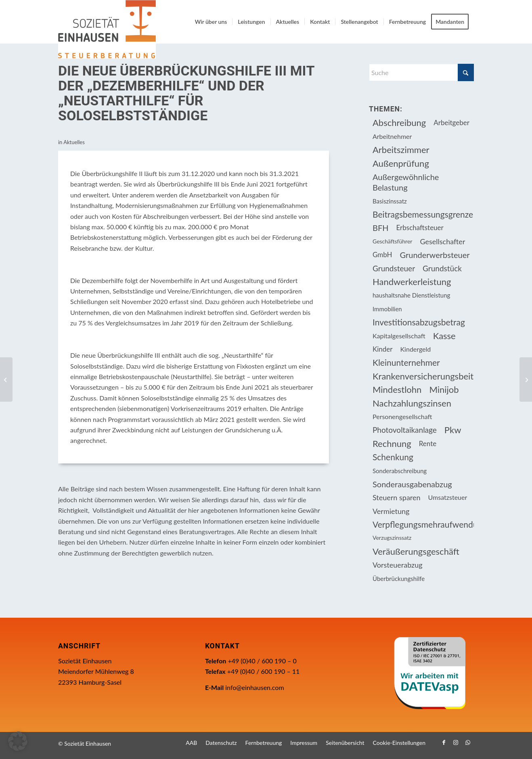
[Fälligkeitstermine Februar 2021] (526, 379)
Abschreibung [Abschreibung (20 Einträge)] (399, 123)
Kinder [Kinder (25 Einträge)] (383, 349)
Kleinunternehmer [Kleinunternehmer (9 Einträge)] (406, 362)
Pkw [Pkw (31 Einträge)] (453, 430)
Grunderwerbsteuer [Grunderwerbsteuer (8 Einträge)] (435, 255)
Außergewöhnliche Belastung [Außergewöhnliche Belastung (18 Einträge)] (406, 182)
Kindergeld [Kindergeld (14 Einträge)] (416, 349)
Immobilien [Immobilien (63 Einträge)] (387, 309)
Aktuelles (74, 142)
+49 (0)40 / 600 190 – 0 (262, 661)
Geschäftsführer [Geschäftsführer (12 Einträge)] (392, 241)
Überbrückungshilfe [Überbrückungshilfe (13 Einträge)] (399, 579)
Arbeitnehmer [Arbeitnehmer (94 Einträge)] (392, 136)
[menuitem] (211, 22)
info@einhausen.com (254, 687)
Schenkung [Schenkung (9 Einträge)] (393, 457)
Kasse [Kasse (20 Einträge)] (444, 336)
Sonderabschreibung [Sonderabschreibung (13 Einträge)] (400, 471)
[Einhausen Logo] (107, 29)
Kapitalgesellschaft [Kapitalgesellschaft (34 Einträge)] (399, 336)
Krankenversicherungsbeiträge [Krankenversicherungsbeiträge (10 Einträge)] (423, 376)
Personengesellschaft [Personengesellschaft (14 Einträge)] (402, 416)
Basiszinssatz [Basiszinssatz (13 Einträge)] (390, 201)
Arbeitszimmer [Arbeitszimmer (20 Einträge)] (401, 150)
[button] (18, 741)
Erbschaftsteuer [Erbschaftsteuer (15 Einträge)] (420, 227)
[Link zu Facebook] (444, 742)
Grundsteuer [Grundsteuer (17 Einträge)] (394, 268)
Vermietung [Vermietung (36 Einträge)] (391, 511)
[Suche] (421, 72)
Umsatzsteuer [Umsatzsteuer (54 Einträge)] (448, 497)
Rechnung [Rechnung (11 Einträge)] (392, 443)
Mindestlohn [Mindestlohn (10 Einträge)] (397, 389)
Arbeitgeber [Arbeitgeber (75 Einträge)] (451, 123)
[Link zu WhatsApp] (468, 742)
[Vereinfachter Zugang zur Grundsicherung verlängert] (6, 379)
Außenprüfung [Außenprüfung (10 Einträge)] (401, 163)
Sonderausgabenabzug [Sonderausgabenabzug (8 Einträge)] (412, 484)
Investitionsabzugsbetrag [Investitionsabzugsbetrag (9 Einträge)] (419, 322)
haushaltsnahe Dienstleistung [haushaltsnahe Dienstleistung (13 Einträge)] (411, 295)
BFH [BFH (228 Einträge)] (381, 228)
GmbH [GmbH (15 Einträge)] (382, 255)
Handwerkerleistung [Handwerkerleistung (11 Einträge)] (412, 282)
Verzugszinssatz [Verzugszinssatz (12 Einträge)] (392, 538)
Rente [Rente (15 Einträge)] (428, 443)
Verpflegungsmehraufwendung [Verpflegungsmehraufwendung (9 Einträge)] (423, 524)
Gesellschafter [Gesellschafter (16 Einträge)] (442, 241)
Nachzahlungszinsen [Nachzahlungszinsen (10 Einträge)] (412, 403)
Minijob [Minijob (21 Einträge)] (444, 389)
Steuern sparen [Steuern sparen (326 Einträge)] (397, 497)
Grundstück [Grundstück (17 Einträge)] (442, 268)
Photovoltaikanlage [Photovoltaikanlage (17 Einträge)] (405, 430)
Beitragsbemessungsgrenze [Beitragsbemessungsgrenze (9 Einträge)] (423, 214)
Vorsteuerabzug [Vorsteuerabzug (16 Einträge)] (398, 565)
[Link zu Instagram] (456, 742)
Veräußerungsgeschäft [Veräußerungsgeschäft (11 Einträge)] (416, 551)
